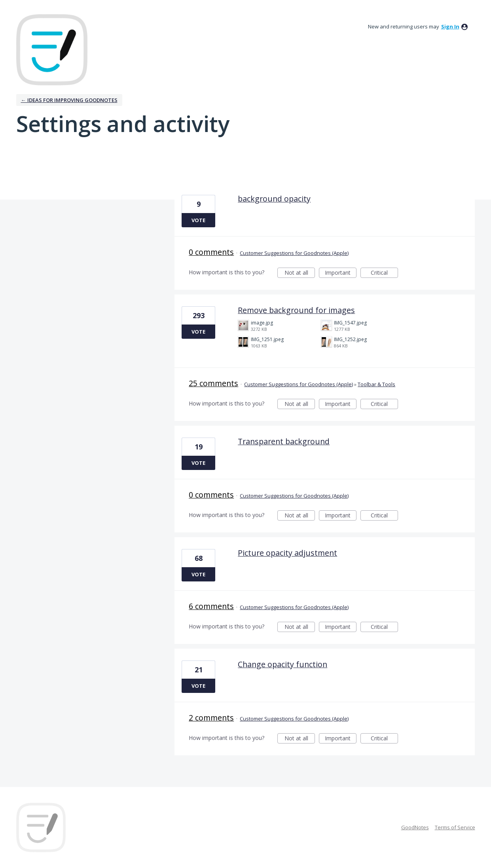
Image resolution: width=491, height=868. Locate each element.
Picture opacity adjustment (287, 553)
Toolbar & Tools (376, 384)
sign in (450, 26)
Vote (198, 220)
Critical (384, 273)
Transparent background (284, 441)
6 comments (211, 606)
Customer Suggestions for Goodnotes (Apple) (294, 253)
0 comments (211, 252)
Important (341, 273)
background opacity (274, 199)
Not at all (300, 273)
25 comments (213, 383)
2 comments (211, 718)
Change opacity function (282, 664)
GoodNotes (415, 827)
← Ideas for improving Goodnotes (69, 100)
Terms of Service (455, 827)
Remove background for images (296, 310)
